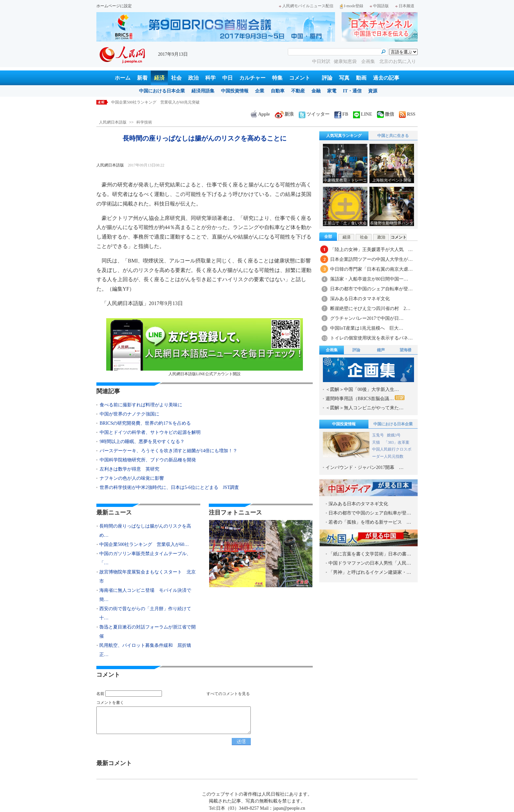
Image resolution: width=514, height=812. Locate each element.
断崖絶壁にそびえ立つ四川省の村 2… (370, 309)
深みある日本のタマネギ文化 (360, 299)
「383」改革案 (397, 442)
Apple (260, 114)
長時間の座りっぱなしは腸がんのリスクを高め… (145, 531)
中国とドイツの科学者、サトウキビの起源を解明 (150, 432)
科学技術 (144, 122)
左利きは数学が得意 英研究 (129, 469)
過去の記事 (386, 78)
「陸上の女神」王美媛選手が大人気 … (371, 250)
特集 (277, 78)
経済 (159, 78)
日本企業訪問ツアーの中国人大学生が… (371, 259)
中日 (227, 78)
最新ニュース (114, 512)
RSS (407, 114)
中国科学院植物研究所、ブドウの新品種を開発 (148, 460)
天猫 (376, 442)
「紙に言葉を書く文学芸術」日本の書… (370, 554)
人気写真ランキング (344, 136)
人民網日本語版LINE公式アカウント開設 (205, 347)
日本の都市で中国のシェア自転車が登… (371, 289)
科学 (210, 78)
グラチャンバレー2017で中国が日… (367, 318)
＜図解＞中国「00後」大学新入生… (362, 389)
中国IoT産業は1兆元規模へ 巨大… (367, 328)
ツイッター (314, 114)
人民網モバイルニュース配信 (306, 6)
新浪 (284, 114)
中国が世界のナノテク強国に (129, 414)
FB (341, 114)
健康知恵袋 (346, 61)
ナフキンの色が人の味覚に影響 (132, 478)
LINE (363, 114)
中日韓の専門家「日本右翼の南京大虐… (371, 269)
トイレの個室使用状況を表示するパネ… (371, 338)
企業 (260, 91)
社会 (176, 78)
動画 (361, 78)
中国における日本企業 (162, 91)
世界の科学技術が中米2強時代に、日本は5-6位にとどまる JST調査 (169, 487)
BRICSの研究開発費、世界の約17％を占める (145, 423)
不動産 (298, 91)
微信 (385, 114)
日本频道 (405, 6)
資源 (373, 91)
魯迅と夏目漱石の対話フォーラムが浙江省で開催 (148, 632)
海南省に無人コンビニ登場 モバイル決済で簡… (145, 595)
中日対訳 (321, 61)
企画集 (369, 61)
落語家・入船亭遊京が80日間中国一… (369, 279)
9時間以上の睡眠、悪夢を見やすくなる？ (142, 442)
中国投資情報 (235, 91)
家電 (332, 91)
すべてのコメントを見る (228, 694)
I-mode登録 (352, 6)
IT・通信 (352, 91)
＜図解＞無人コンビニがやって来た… (365, 408)
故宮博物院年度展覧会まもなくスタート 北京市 (148, 577)
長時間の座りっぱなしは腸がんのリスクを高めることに (160, 102)
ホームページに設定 (114, 6)
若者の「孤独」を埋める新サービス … (370, 522)
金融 (316, 91)
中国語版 (379, 6)
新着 (142, 78)
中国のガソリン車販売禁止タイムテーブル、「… (145, 558)
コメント (300, 78)
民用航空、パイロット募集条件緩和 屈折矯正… (145, 650)
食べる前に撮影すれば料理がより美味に (141, 405)
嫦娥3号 (394, 435)
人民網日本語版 (113, 122)
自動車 (278, 91)
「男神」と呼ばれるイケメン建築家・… (370, 572)
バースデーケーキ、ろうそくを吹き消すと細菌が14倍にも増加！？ (168, 451)
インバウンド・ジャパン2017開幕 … (365, 467)
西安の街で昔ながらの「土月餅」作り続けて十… (145, 613)
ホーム (123, 78)
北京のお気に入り (398, 61)
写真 (344, 78)
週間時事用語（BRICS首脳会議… (365, 398)
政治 (193, 78)
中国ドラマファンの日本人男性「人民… (370, 563)
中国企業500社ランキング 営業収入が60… (144, 544)
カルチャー (252, 78)
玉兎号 (378, 435)
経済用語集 (203, 91)
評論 (327, 78)
